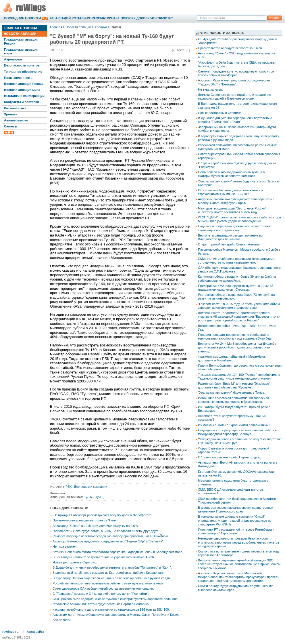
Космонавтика (15, 108)
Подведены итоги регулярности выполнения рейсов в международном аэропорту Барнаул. (237, 432)
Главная (56, 27)
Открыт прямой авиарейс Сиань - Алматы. (229, 244)
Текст (181, 50)
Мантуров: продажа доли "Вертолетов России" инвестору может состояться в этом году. (232, 210)
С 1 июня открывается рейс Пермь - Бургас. (230, 457)
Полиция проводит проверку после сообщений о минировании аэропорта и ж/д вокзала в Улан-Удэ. (235, 337)
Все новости (62, 620)
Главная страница (21, 28)
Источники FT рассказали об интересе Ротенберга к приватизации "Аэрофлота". (236, 531)
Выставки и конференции (24, 96)
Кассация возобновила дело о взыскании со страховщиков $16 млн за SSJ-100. (111, 609)
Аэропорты (13, 59)
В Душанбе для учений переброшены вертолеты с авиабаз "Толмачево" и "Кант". (112, 567)
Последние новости (22, 18)
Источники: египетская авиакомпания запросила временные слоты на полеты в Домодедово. (233, 400)
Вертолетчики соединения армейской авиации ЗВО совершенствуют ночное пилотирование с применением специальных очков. (239, 564)
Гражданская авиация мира (21, 51)
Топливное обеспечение (23, 72)
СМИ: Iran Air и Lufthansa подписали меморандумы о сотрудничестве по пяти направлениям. (237, 261)
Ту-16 (99, 497)
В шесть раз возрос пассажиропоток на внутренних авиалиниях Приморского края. (236, 509)
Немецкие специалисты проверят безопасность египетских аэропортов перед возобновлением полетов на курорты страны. (239, 542)
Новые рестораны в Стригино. (75, 562)
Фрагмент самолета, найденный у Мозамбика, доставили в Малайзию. (232, 358)
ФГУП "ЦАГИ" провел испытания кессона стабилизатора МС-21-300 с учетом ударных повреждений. (239, 219)
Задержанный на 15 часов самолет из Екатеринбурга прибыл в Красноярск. (108, 573)
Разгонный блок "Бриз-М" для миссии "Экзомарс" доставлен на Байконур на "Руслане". (234, 385)
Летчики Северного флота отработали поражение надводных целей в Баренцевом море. (118, 552)
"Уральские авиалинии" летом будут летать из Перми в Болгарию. (101, 604)
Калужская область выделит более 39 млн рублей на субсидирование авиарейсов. (237, 278)
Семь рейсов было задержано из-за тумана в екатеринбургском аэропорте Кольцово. (115, 599)
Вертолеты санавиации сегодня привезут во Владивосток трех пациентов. (230, 237)
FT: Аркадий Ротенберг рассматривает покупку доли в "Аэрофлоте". (112, 18)
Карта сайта (35, 632)
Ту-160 (89, 497)
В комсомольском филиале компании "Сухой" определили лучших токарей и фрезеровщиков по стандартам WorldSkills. (235, 520)
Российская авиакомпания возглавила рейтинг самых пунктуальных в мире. (108, 583)
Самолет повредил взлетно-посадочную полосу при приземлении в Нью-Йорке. (111, 536)
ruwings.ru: (11, 632)
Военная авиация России (24, 84)
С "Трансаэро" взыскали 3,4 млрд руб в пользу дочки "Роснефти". (101, 594)
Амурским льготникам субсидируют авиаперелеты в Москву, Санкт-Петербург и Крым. (116, 615)
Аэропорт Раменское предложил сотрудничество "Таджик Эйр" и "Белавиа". (108, 541)
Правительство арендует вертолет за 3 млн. (85, 520)
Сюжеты (11, 126)
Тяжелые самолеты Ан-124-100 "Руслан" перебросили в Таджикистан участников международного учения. (239, 377)
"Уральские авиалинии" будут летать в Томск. (231, 393)
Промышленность (18, 78)
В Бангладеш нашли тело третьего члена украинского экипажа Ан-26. (104, 557)
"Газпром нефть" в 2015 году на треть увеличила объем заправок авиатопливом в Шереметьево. (239, 306)
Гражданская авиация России (21, 41)
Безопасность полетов (22, 65)
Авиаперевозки (16, 120)
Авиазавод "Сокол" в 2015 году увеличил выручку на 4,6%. (96, 526)
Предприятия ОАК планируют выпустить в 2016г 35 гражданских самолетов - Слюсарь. (236, 288)
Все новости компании (91, 487)
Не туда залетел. (65, 546)
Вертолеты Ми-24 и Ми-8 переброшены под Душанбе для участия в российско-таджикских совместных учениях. (237, 347)
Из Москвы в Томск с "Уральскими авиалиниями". (234, 425)
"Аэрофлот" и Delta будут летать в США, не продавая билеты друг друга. (106, 531)
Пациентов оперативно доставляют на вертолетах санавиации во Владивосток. (235, 228)
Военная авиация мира (22, 90)
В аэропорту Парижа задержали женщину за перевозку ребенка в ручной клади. (112, 578)
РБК (69, 487)
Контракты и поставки (21, 102)
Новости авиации (20, 34)
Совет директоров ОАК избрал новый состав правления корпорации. (103, 588)
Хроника (11, 114)
